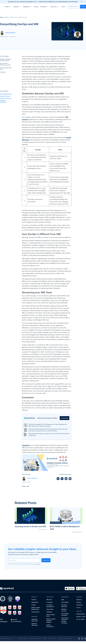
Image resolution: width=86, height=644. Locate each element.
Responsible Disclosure (35, 638)
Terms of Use (53, 638)
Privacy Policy (22, 638)
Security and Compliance (65, 638)
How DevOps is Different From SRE (5, 64)
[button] (8, 7)
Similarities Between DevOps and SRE (5, 60)
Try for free (64, 418)
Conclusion (3, 72)
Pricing (36, 7)
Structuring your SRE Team (6, 68)
